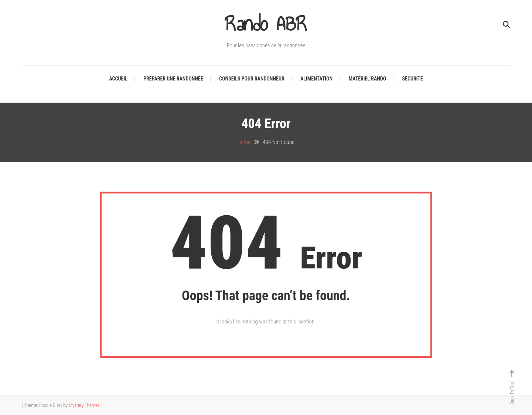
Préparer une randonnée (173, 79)
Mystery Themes (84, 405)
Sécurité (413, 79)
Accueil (118, 79)
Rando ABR (266, 24)
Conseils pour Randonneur (252, 79)
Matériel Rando (367, 79)
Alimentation (316, 79)
